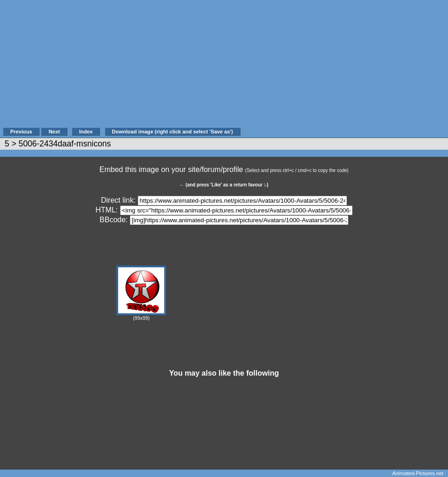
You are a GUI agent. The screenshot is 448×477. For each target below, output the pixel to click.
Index (86, 132)
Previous (21, 132)
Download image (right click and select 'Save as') (173, 132)
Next (54, 132)
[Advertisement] (344, 68)
